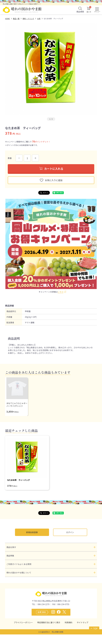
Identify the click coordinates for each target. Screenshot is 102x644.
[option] (51, 69)
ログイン (70, 532)
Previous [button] (7, 69)
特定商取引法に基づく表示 (49, 622)
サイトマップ (83, 622)
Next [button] (91, 69)
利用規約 (68, 622)
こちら (60, 292)
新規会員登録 (32, 532)
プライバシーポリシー (23, 622)
